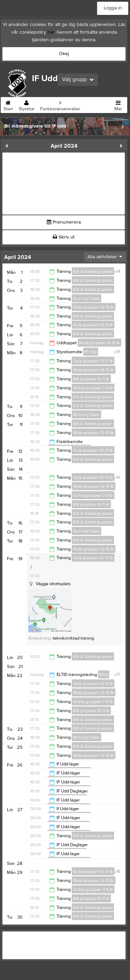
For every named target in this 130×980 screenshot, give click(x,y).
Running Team (86, 298)
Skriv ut (64, 237)
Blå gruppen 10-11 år (91, 379)
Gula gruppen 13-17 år (93, 325)
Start (8, 104)
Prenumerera (64, 222)
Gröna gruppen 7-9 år (93, 388)
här (51, 32)
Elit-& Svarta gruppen (93, 271)
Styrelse (27, 104)
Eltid (104, 675)
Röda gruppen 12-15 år (94, 307)
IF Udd (91, 352)
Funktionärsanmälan (60, 104)
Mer (118, 104)
